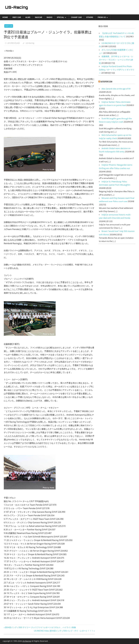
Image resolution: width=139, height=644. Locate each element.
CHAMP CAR (76, 17)
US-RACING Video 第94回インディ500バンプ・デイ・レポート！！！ (64, 631)
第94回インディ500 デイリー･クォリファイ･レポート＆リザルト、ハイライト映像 (40, 627)
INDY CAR (17, 17)
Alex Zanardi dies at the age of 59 (116, 89)
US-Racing (17, 7)
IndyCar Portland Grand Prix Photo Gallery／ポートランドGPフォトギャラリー (117, 70)
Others (90, 17)
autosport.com (106, 81)
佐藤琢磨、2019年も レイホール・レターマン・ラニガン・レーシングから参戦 (116, 60)
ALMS (28, 17)
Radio (49, 17)
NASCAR (38, 17)
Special (60, 17)
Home (5, 17)
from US (102, 17)
